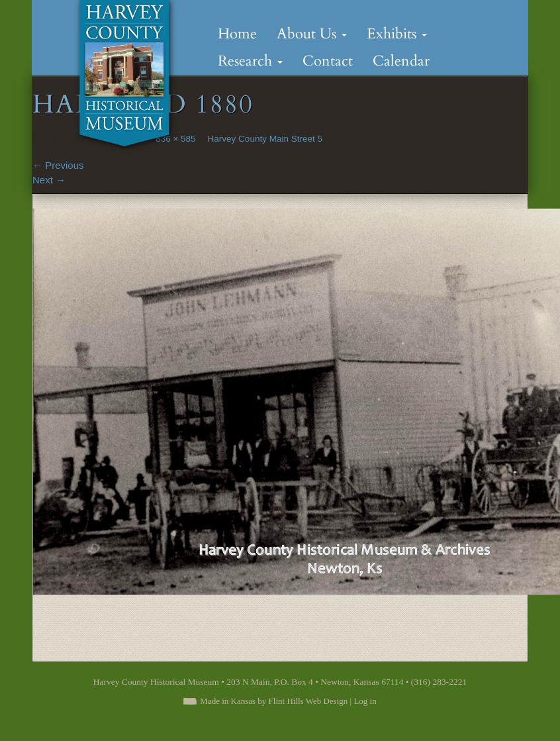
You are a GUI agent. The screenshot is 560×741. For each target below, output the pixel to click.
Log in (365, 701)
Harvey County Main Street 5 (265, 139)
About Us (312, 34)
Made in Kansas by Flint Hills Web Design (274, 701)
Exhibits (397, 34)
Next (49, 180)
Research (250, 61)
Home (237, 34)
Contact (328, 61)
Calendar (401, 61)
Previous (58, 165)
